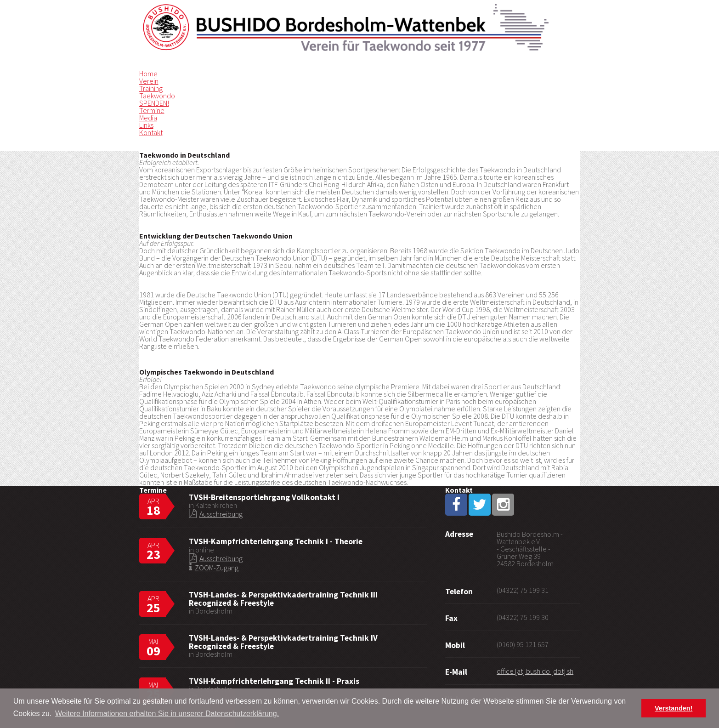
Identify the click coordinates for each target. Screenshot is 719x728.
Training (151, 88)
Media (148, 118)
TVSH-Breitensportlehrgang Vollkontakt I (264, 497)
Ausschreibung (221, 514)
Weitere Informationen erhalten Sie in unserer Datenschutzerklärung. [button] (167, 714)
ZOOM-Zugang (217, 568)
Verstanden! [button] (674, 708)
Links (146, 125)
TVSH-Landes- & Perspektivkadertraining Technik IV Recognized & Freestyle (283, 642)
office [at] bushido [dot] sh (535, 671)
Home (148, 74)
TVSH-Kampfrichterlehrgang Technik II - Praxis (274, 681)
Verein (149, 81)
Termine (152, 110)
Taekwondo (157, 96)
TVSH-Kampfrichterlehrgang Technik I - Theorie (276, 541)
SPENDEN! (154, 103)
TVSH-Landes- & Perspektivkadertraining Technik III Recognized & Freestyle (283, 599)
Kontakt (151, 132)
